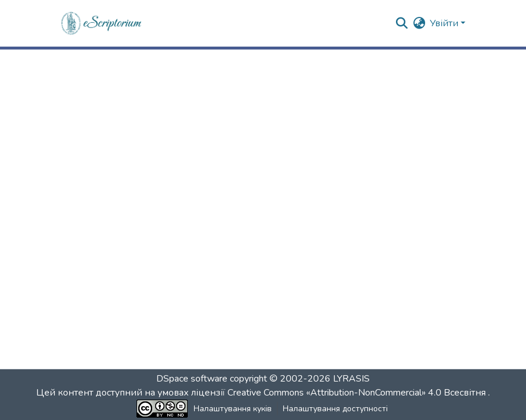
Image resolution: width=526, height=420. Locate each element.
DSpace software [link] (192, 379)
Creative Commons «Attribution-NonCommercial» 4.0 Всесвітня (358, 393)
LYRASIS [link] (351, 379)
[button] (102, 23)
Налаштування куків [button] (233, 409)
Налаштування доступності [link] (335, 409)
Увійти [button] (445, 23)
